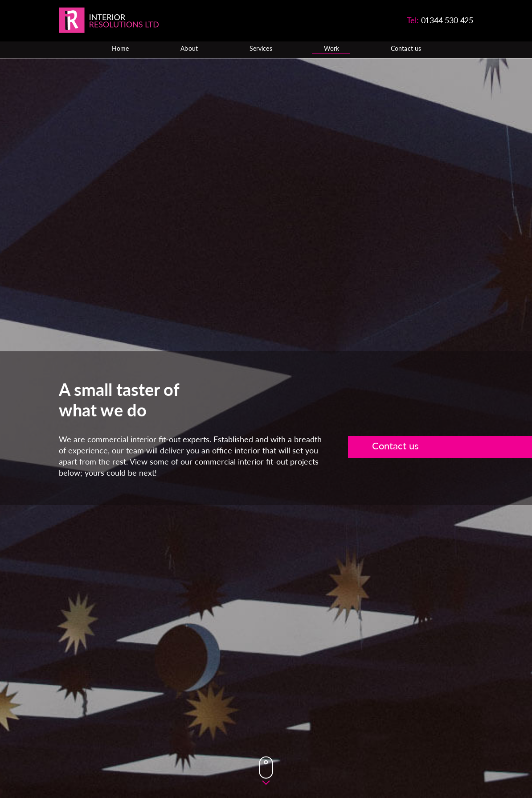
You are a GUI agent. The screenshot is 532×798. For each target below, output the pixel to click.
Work (331, 49)
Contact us (406, 49)
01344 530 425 (447, 20)
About (189, 49)
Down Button (266, 771)
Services (261, 49)
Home (120, 49)
